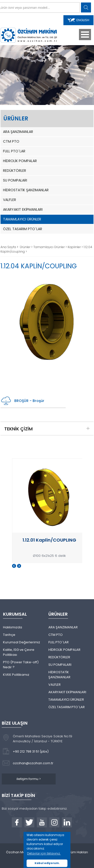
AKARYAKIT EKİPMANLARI (23, 209)
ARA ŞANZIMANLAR (18, 132)
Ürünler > (27, 247)
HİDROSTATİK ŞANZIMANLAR (26, 190)
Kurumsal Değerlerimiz (22, 642)
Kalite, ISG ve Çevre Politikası (19, 652)
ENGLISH (78, 20)
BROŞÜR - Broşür (22, 401)
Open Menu (85, 35)
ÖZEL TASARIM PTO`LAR (23, 229)
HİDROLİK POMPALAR (20, 161)
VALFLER (10, 200)
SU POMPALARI (15, 180)
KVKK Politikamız (16, 675)
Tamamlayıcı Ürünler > (51, 247)
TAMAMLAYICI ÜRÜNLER (22, 219)
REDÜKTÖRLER (15, 171)
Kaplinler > (76, 247)
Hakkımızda (13, 627)
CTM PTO (11, 141)
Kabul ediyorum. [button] (47, 863)
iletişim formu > (29, 779)
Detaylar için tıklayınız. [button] (44, 853)
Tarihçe (9, 635)
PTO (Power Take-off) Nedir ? (21, 665)
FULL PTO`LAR (14, 151)
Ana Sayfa (9, 247)
